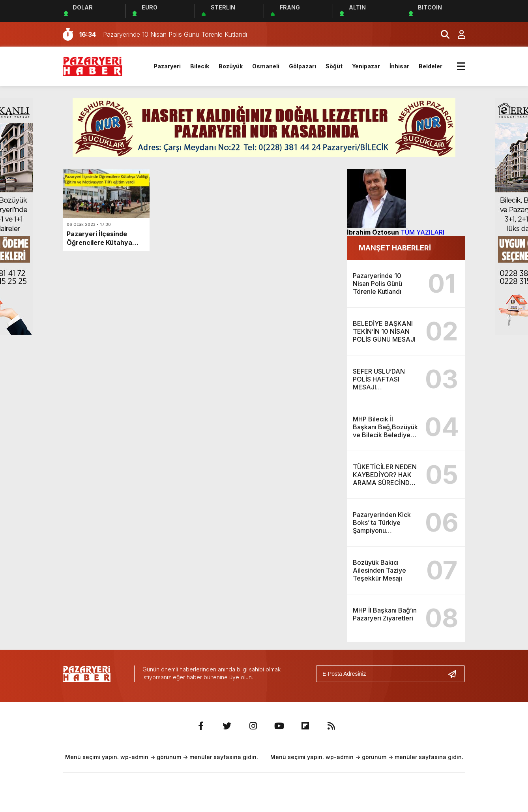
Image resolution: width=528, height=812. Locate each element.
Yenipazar (366, 66)
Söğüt (334, 66)
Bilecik (200, 66)
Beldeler (431, 66)
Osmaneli (266, 66)
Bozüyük (231, 66)
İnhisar (399, 66)
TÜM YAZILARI (422, 232)
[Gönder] (455, 674)
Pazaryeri (167, 66)
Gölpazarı (302, 66)
